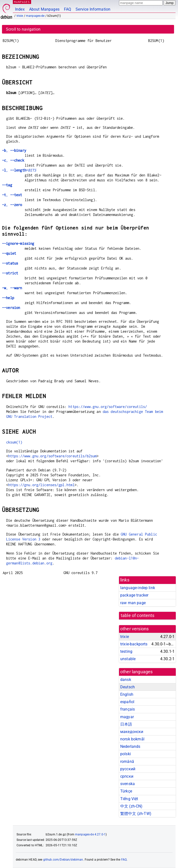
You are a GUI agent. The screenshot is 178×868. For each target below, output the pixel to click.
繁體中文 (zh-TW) (136, 814)
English (127, 694)
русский (128, 769)
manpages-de (35, 16)
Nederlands (130, 746)
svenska (128, 784)
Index (20, 9)
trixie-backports (134, 644)
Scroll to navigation (23, 29)
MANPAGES (22, 2)
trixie (20, 16)
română (127, 762)
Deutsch (128, 687)
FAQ (68, 9)
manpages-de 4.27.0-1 (90, 834)
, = (19, 170)
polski (126, 754)
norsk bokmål (132, 739)
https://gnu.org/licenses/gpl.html (41, 485)
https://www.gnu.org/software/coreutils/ (108, 407)
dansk (126, 680)
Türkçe (126, 791)
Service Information (93, 9)
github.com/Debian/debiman (63, 860)
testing (126, 651)
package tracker (134, 595)
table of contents (138, 616)
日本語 (126, 724)
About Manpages (44, 9)
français (128, 709)
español (127, 702)
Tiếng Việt (129, 799)
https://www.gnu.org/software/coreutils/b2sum (52, 456)
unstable (128, 659)
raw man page (133, 603)
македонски (132, 732)
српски (127, 776)
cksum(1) (14, 442)
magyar (127, 717)
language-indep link (138, 588)
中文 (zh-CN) (131, 806)
